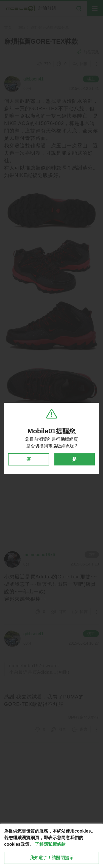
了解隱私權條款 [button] (50, 844)
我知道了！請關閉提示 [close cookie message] (52, 858)
